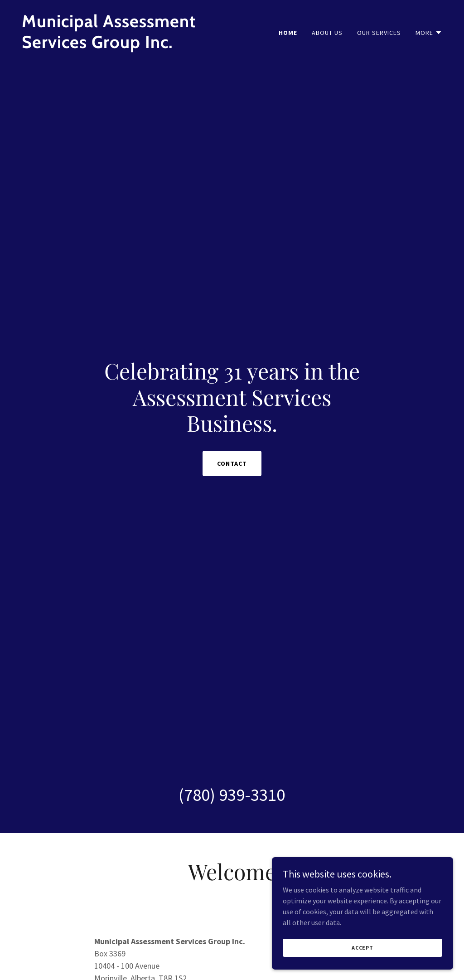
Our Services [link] (379, 33)
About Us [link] (327, 33)
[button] (429, 33)
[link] (123, 45)
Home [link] (288, 33)
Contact (232, 463)
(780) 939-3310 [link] (232, 795)
